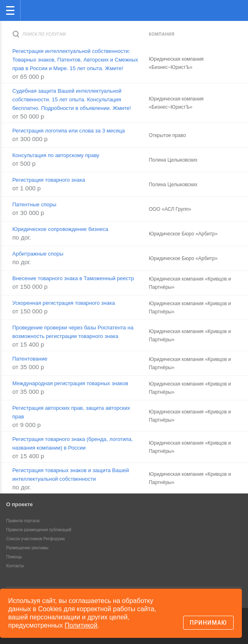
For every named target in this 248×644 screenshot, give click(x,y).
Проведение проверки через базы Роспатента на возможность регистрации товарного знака (73, 332)
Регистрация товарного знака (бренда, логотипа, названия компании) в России (73, 443)
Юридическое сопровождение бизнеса (60, 229)
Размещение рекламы (27, 548)
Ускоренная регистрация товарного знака (64, 303)
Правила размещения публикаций (39, 530)
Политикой (81, 625)
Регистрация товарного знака (49, 180)
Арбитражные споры (38, 254)
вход (231, 5)
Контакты (15, 566)
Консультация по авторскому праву (56, 155)
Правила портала (23, 521)
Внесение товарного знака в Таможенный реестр (73, 278)
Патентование (30, 359)
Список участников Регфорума (36, 539)
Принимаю (208, 623)
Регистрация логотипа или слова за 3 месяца (69, 131)
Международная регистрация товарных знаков (70, 383)
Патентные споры (34, 204)
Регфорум (33, 10)
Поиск (215, 10)
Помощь (14, 557)
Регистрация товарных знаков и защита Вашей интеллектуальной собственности (71, 475)
